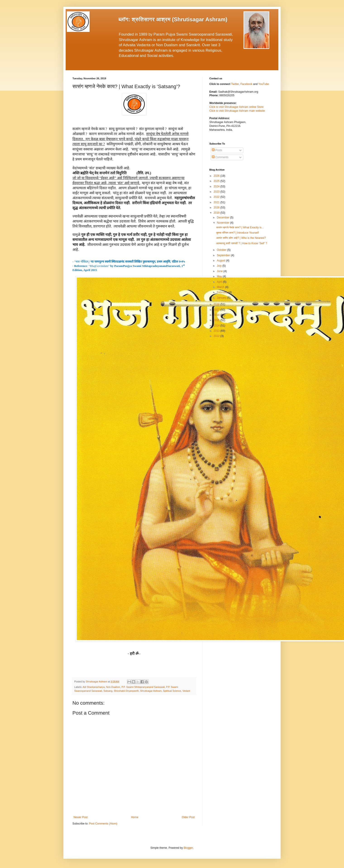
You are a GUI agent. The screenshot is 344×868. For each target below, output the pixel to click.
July (220, 266)
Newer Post (81, 817)
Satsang (108, 691)
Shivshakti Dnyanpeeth (126, 691)
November (223, 223)
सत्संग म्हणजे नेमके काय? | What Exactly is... (240, 227)
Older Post (188, 817)
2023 (217, 192)
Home (135, 817)
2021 (217, 202)
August (221, 261)
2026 (217, 176)
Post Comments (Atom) (103, 824)
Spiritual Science (172, 691)
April (220, 282)
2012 (217, 336)
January (222, 298)
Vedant (186, 691)
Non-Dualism (113, 687)
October (222, 250)
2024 (217, 186)
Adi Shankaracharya (94, 687)
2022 (217, 197)
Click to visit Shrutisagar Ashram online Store (236, 107)
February (223, 292)
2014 (217, 326)
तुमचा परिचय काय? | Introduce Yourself (238, 233)
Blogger (188, 848)
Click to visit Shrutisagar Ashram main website (237, 111)
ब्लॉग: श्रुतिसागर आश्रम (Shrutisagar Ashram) (173, 19)
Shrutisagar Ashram (151, 691)
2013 (217, 331)
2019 (217, 213)
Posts (217, 150)
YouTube (264, 84)
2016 (217, 315)
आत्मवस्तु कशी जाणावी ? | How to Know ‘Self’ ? (242, 243)
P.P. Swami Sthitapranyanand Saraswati (143, 687)
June (220, 271)
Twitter (235, 84)
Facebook (247, 84)
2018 (217, 304)
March (221, 287)
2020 (217, 208)
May (220, 276)
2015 (217, 320)
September (224, 255)
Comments (220, 157)
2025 (217, 181)
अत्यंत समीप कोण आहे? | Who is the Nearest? (241, 238)
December (223, 218)
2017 (217, 310)
